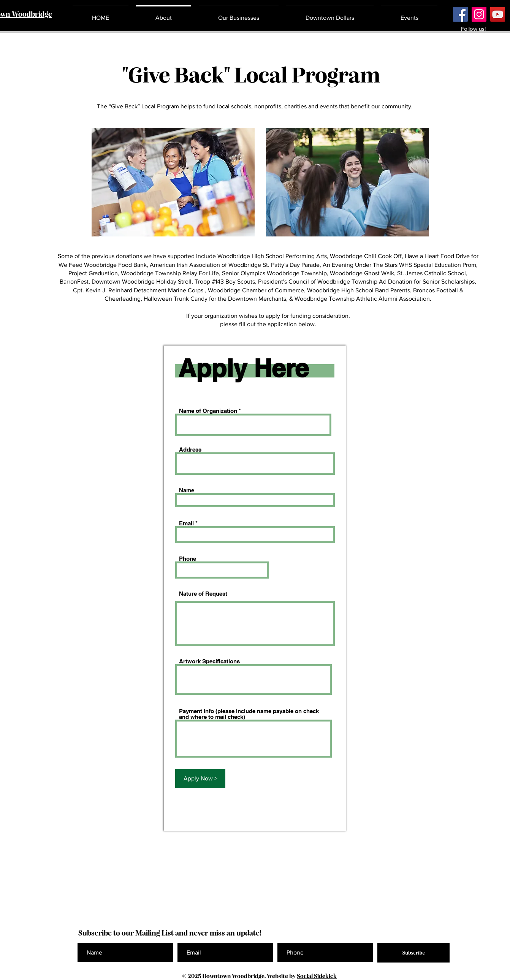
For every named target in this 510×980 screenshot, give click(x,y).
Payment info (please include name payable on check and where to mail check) (249, 714)
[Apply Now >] (200, 779)
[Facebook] (460, 14)
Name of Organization (208, 411)
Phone (188, 559)
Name (187, 490)
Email (186, 523)
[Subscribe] (413, 953)
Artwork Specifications (209, 661)
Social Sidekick (317, 977)
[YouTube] (498, 14)
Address (190, 450)
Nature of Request (203, 594)
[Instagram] (479, 14)
